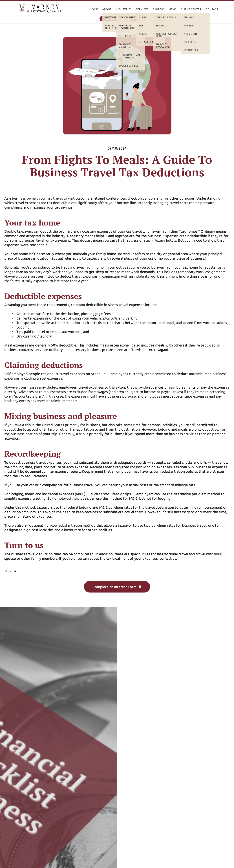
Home (94, 9)
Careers (159, 9)
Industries (124, 9)
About (107, 9)
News (173, 9)
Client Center (191, 9)
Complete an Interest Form (121, 19)
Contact (212, 9)
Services (142, 9)
